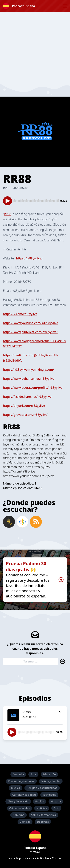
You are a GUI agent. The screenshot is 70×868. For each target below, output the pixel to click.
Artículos (43, 858)
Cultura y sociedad (24, 795)
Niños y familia (51, 781)
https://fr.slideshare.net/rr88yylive (27, 397)
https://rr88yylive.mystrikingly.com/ (28, 370)
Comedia (18, 774)
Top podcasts (25, 858)
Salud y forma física (44, 815)
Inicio (9, 858)
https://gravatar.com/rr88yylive (25, 415)
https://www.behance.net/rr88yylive (29, 379)
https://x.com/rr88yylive (20, 314)
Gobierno (18, 815)
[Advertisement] (35, 47)
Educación (49, 774)
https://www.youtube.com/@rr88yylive (31, 323)
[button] (65, 6)
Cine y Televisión (18, 801)
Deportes (43, 822)
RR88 (8, 214)
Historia (56, 801)
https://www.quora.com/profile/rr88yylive (33, 388)
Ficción (40, 801)
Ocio (56, 808)
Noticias (42, 808)
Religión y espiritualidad (42, 788)
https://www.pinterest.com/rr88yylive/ (30, 332)
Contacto (58, 858)
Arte (33, 774)
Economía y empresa (21, 781)
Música (15, 788)
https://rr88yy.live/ (29, 258)
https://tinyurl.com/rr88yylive (24, 406)
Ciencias (25, 822)
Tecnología (49, 795)
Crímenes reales (20, 808)
